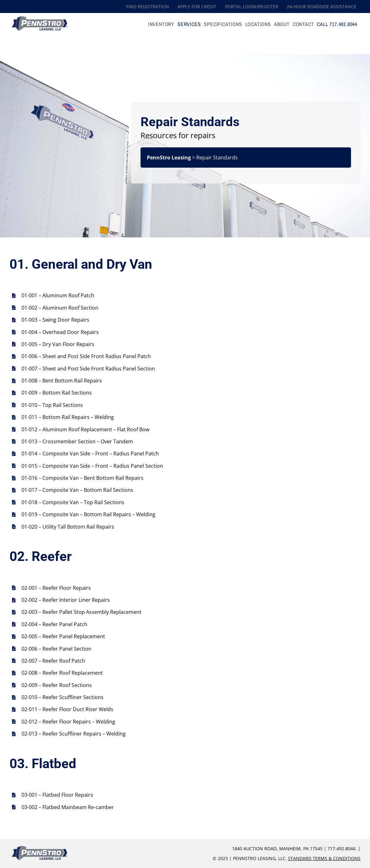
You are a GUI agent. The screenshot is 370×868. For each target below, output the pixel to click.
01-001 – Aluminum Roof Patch (58, 295)
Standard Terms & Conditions (324, 858)
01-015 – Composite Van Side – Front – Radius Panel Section (92, 466)
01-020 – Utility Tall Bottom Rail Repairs (68, 527)
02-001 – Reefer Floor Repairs (56, 588)
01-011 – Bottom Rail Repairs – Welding (68, 417)
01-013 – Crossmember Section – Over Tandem (77, 441)
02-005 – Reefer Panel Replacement (63, 636)
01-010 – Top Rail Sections (52, 405)
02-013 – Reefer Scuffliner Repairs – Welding (74, 734)
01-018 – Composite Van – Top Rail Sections (73, 502)
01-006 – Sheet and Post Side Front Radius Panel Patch (86, 356)
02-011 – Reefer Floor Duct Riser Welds (67, 709)
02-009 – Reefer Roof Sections (57, 685)
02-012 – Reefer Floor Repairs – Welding (68, 722)
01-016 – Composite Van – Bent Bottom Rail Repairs (82, 478)
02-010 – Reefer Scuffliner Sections (63, 697)
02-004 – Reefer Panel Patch (54, 624)
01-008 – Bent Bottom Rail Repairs (62, 381)
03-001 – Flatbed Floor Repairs (57, 795)
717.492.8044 (342, 849)
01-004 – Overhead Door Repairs (60, 332)
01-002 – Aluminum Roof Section (60, 308)
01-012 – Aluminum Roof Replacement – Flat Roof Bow (85, 429)
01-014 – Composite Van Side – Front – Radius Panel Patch (90, 453)
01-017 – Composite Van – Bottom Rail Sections (77, 490)
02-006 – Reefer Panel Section (56, 649)
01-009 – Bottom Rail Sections (57, 393)
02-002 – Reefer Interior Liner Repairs (66, 600)
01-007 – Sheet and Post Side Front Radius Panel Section (88, 369)
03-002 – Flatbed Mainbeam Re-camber (68, 807)
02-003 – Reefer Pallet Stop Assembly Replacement (82, 612)
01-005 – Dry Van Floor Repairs (58, 344)
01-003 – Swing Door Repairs (55, 320)
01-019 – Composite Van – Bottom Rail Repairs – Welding (88, 514)
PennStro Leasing (169, 158)
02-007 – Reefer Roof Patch (53, 661)
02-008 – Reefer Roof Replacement (62, 673)
